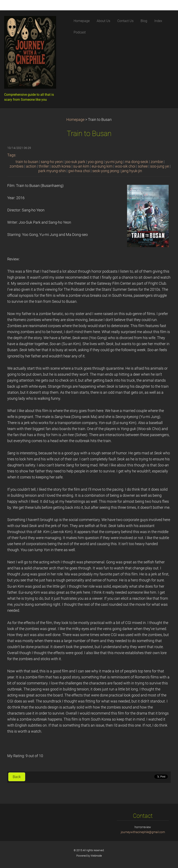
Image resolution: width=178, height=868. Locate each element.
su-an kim (81, 166)
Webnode (96, 856)
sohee (143, 166)
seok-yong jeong (106, 171)
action (31, 166)
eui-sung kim (102, 166)
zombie (157, 162)
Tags (11, 155)
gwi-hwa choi (79, 171)
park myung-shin (52, 171)
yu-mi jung (114, 162)
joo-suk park (75, 162)
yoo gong (95, 162)
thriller (44, 166)
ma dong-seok (137, 162)
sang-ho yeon (52, 162)
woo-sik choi (125, 166)
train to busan (27, 162)
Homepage (75, 120)
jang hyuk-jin (132, 171)
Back (17, 777)
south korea (61, 166)
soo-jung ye (159, 166)
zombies (17, 166)
